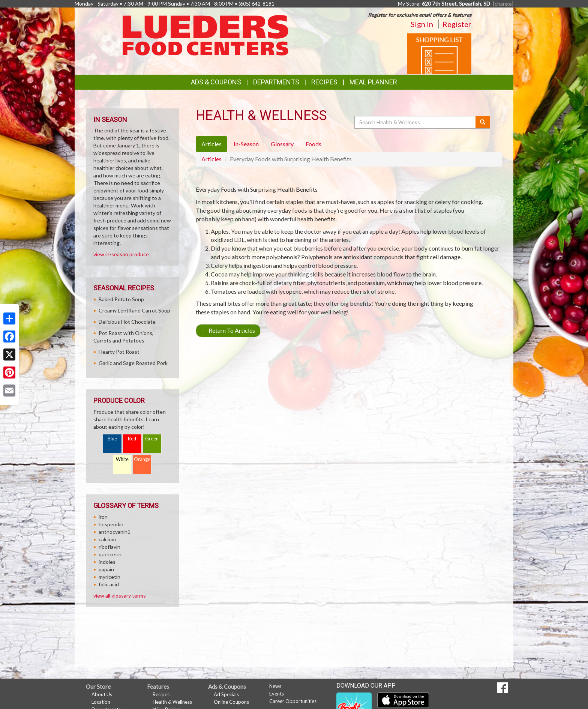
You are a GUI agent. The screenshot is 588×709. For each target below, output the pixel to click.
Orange (142, 459)
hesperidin (111, 524)
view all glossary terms (120, 596)
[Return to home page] (206, 35)
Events (277, 694)
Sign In (422, 24)
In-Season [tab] (246, 144)
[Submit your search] (483, 122)
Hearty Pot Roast (119, 352)
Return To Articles (228, 330)
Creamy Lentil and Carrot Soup (134, 310)
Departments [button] (276, 82)
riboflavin (109, 547)
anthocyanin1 (115, 532)
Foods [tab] (313, 144)
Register (457, 24)
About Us (102, 694)
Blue (112, 439)
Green (152, 439)
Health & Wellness (172, 702)
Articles (211, 159)
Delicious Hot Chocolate (127, 322)
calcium (107, 539)
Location (101, 702)
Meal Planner (373, 82)
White (122, 459)
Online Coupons (231, 702)
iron (103, 517)
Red (132, 439)
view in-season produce (121, 254)
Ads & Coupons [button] (216, 82)
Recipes (324, 82)
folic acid (109, 584)
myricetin (109, 577)
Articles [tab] (211, 144)
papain (106, 569)
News (275, 686)
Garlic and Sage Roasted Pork (133, 363)
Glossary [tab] (282, 144)
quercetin (110, 554)
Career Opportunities (293, 701)
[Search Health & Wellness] (415, 122)
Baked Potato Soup (121, 299)
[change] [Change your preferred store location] (503, 4)
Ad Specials (226, 694)
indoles (107, 562)
